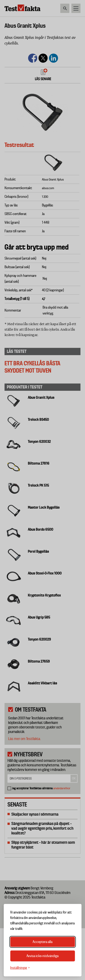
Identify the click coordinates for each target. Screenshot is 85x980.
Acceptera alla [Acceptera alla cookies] (42, 942)
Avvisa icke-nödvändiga (42, 956)
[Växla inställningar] (20, 968)
